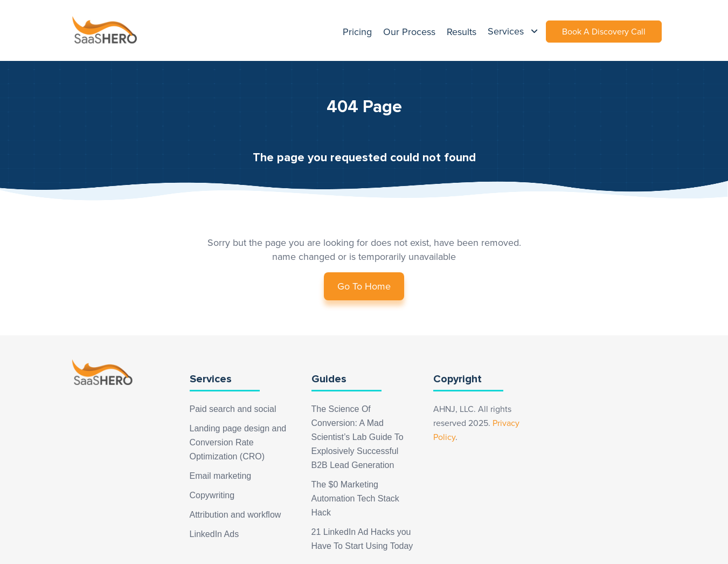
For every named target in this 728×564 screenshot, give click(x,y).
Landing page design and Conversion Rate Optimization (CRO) (238, 442)
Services (507, 31)
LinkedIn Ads (214, 534)
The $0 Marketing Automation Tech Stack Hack (355, 498)
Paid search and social (233, 409)
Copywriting (212, 495)
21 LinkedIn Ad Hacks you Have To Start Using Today (362, 539)
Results (462, 32)
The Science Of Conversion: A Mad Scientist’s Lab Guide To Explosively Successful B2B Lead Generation (358, 437)
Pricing (357, 32)
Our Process (409, 32)
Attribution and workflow (235, 515)
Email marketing (221, 476)
